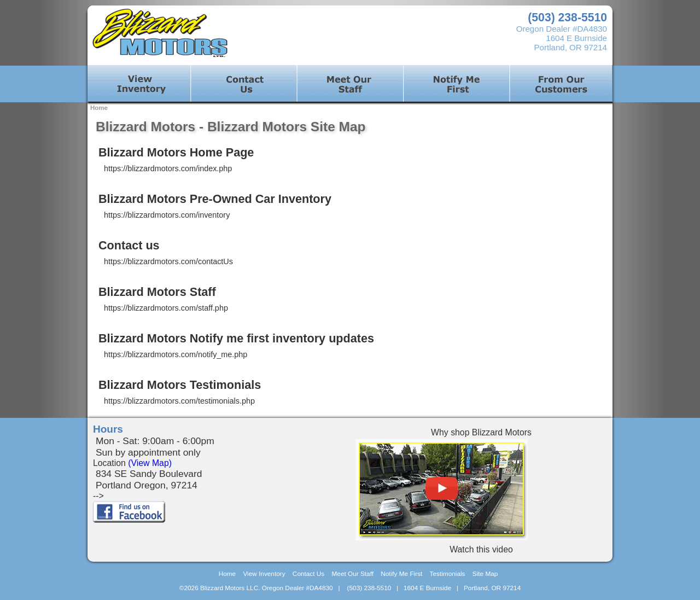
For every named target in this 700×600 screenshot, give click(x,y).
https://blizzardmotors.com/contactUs (168, 261)
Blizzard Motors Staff (157, 292)
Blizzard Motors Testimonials (180, 385)
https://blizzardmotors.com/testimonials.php (179, 401)
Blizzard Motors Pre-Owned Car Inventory (215, 199)
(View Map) (150, 463)
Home (99, 108)
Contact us (129, 245)
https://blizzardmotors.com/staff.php (166, 308)
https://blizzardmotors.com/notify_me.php (176, 354)
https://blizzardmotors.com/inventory (167, 215)
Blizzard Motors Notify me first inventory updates (236, 338)
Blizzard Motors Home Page (176, 152)
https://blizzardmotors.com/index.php (168, 168)
